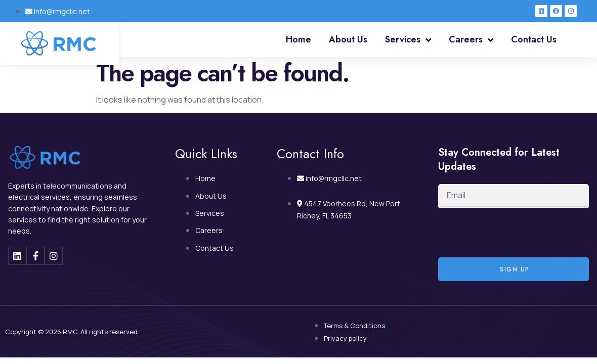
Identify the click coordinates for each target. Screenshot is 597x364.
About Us (348, 39)
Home (298, 39)
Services (408, 40)
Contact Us (534, 39)
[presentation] (515, 233)
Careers (471, 40)
